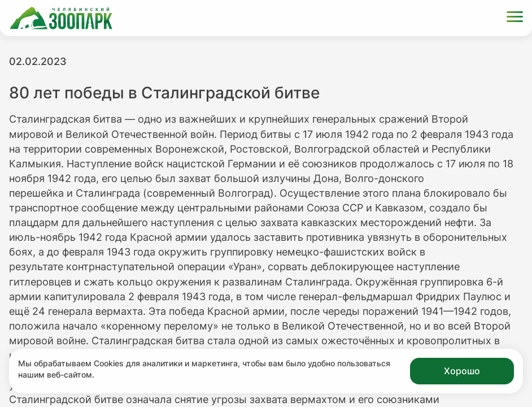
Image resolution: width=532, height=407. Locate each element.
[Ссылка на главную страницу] (61, 18)
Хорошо (462, 371)
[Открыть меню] (515, 18)
